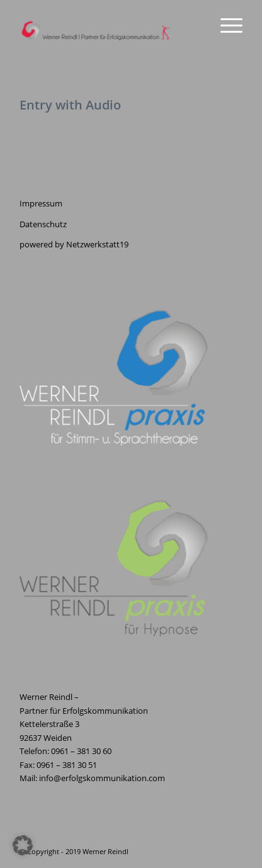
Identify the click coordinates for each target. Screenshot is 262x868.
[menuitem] (225, 25)
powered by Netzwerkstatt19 (74, 244)
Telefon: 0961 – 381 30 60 (65, 751)
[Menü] (225, 25)
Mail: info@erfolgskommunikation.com (92, 778)
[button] (23, 845)
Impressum (41, 203)
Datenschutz (43, 224)
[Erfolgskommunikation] (109, 25)
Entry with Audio (70, 105)
